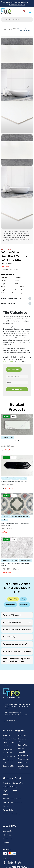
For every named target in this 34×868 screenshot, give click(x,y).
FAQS (5, 795)
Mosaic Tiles (22, 752)
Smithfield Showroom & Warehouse (16, 2)
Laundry (23, 478)
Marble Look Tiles (9, 756)
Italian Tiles (22, 736)
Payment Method (10, 791)
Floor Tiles (7, 736)
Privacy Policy (8, 810)
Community (8, 839)
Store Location (9, 806)
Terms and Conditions (12, 814)
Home (4, 30)
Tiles (23, 599)
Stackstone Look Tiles (9, 761)
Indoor (5, 520)
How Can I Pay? (10, 637)
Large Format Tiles (23, 767)
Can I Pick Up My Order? (13, 622)
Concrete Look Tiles (23, 740)
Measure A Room (14, 370)
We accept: (7, 849)
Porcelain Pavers (25, 560)
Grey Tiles (6, 517)
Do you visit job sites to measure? (17, 651)
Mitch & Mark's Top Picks (20, 517)
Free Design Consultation (13, 783)
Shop (9, 30)
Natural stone (11, 605)
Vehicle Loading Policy (12, 799)
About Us (7, 835)
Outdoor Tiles (23, 745)
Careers (6, 843)
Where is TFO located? (12, 615)
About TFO (13, 599)
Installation (24, 605)
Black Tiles (6, 478)
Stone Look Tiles (24, 756)
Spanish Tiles (22, 763)
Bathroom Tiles (9, 766)
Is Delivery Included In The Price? (16, 630)
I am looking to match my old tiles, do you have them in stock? (17, 660)
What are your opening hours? (15, 644)
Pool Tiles (21, 749)
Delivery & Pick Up (10, 787)
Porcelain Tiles (8, 753)
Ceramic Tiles (8, 749)
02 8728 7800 (8, 361)
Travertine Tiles (23, 759)
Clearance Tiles (15, 30)
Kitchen (15, 478)
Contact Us (8, 831)
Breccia (15, 560)
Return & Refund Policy (12, 802)
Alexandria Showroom (17, 5)
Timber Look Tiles (9, 739)
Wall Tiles (7, 746)
